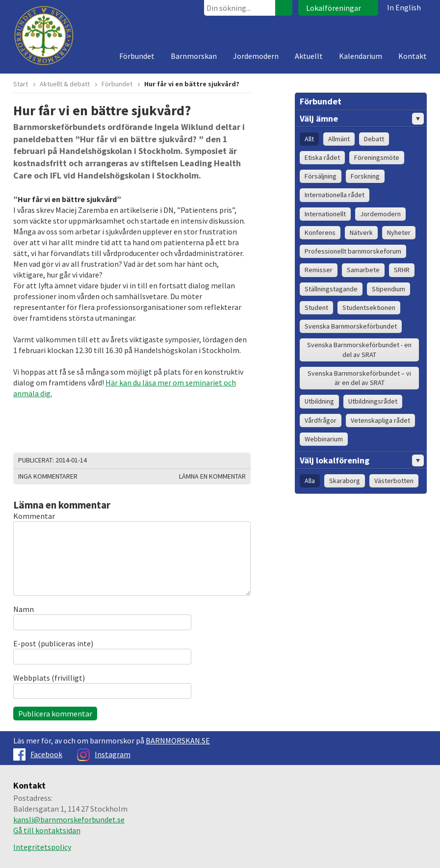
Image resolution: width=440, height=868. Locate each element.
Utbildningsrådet (373, 401)
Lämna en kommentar (212, 476)
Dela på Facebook (229, 460)
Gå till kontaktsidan (47, 830)
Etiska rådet (322, 157)
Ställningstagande (331, 289)
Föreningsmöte (377, 157)
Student (316, 307)
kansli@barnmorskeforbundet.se (69, 819)
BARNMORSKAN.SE (178, 740)
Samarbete (363, 270)
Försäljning (321, 176)
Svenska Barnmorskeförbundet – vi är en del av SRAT (359, 378)
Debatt (374, 139)
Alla (310, 481)
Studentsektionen (369, 307)
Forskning (365, 176)
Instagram (104, 754)
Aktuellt (309, 56)
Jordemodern (256, 56)
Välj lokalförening (362, 460)
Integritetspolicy (42, 847)
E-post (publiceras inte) (53, 643)
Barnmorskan (194, 56)
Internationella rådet (335, 195)
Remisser (319, 270)
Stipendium (388, 289)
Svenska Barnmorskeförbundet (351, 326)
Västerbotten (394, 481)
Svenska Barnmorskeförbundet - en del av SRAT (359, 349)
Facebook (38, 754)
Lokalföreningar (334, 8)
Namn (24, 609)
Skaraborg (345, 481)
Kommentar (34, 516)
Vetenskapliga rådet (380, 420)
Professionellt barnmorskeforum (353, 251)
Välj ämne (362, 119)
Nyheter (399, 232)
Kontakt (413, 56)
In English (404, 7)
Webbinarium (324, 439)
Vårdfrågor (321, 420)
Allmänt (339, 139)
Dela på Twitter (216, 460)
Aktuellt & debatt (65, 84)
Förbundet (137, 56)
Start (21, 84)
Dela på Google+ (241, 460)
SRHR (402, 270)
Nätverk (361, 232)
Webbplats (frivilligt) (49, 678)
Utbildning (319, 401)
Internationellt (325, 214)
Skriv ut (204, 460)
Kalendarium (361, 56)
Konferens (320, 232)
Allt (309, 139)
